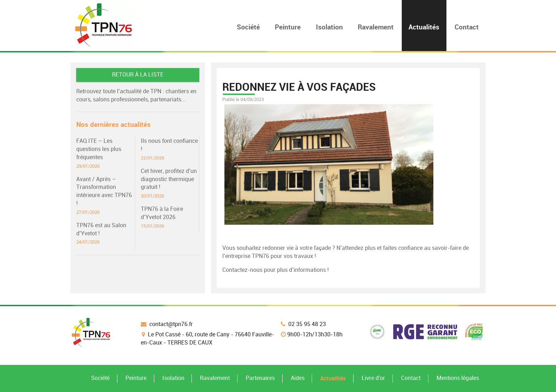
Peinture (136, 378)
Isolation (173, 378)
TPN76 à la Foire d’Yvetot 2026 (170, 217)
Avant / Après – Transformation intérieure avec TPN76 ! (105, 196)
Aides (298, 378)
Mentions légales (458, 378)
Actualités (333, 378)
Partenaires (260, 378)
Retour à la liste (138, 75)
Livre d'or (373, 378)
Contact (411, 378)
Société (100, 378)
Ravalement (215, 378)
